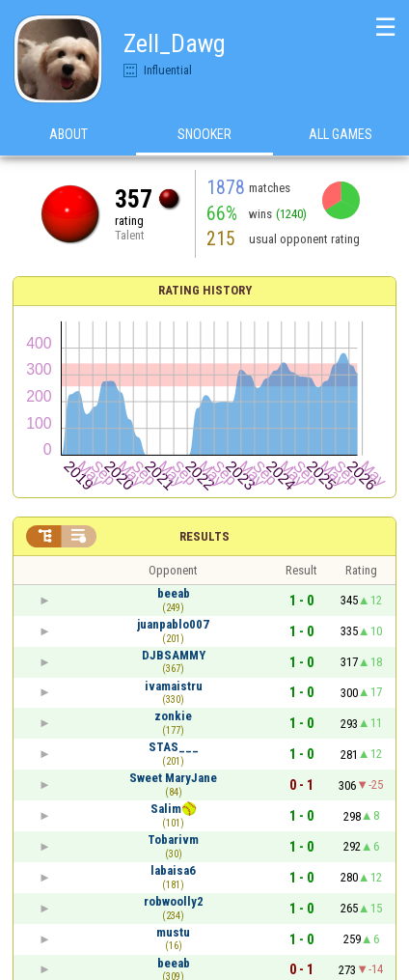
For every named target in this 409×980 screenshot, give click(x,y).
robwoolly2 (174, 901)
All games (341, 134)
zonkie (173, 716)
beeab (174, 593)
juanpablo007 (173, 624)
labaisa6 (173, 870)
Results (204, 536)
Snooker (204, 134)
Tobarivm (173, 840)
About (68, 134)
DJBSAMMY (174, 655)
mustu (173, 932)
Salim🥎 (174, 809)
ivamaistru (174, 686)
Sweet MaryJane (173, 778)
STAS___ (174, 747)
